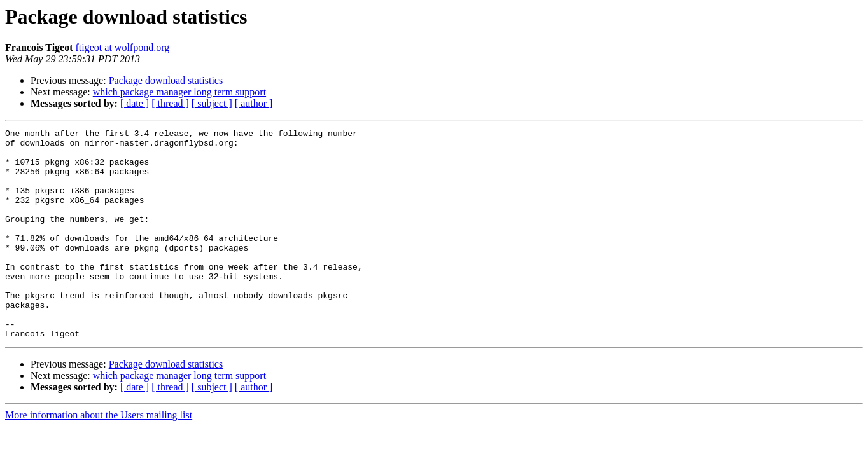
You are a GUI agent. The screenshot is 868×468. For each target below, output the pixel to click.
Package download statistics (166, 80)
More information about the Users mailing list (99, 457)
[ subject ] (212, 103)
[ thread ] (170, 103)
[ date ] (135, 103)
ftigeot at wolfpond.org (123, 47)
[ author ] (254, 103)
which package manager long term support (179, 92)
